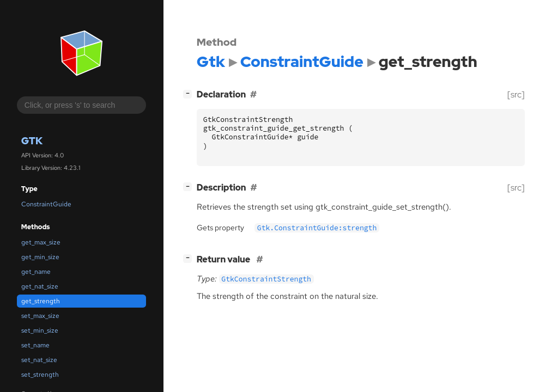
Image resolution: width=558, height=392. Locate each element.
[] (190, 93)
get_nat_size (40, 286)
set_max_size (40, 316)
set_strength (40, 375)
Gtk (32, 141)
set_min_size (40, 330)
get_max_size (41, 242)
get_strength (41, 301)
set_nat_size (39, 360)
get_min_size (40, 257)
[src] (516, 94)
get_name (36, 272)
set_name (35, 345)
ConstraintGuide (46, 204)
